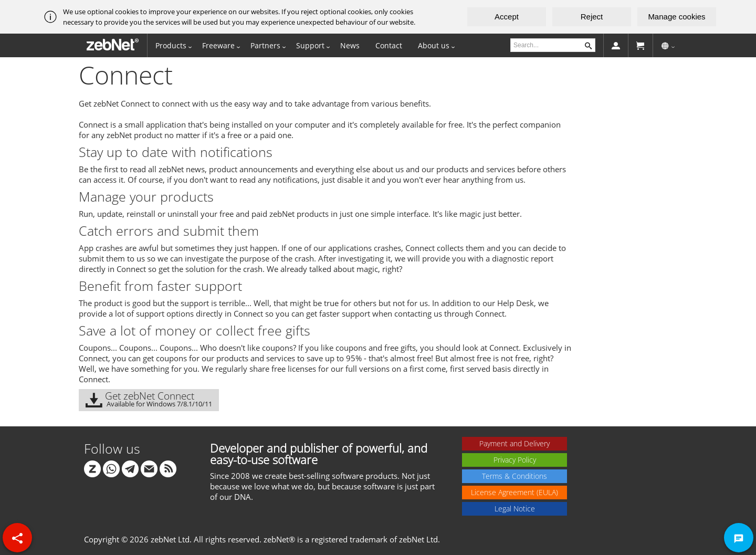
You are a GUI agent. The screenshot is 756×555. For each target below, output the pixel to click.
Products (171, 45)
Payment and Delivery (514, 443)
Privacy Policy (515, 460)
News (350, 45)
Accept (507, 17)
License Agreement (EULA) (514, 492)
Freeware (218, 45)
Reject (592, 17)
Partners (265, 45)
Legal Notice (515, 509)
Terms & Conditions (514, 476)
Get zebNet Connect (149, 399)
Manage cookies (676, 17)
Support (310, 45)
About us (434, 45)
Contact (389, 45)
